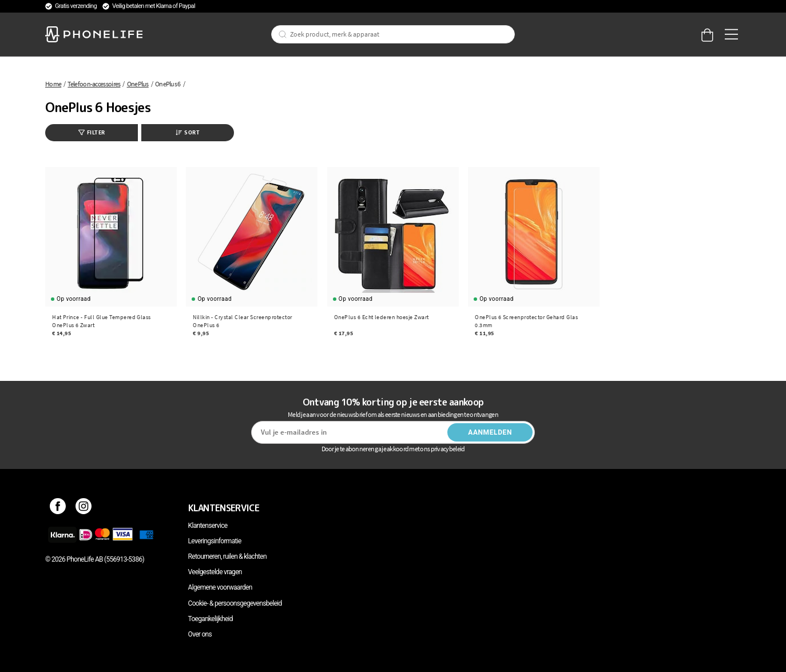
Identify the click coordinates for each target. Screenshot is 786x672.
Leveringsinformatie (215, 541)
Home (53, 84)
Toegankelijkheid (211, 619)
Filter (92, 132)
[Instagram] (84, 508)
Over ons (200, 634)
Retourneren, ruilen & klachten (227, 556)
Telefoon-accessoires (94, 84)
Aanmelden (490, 432)
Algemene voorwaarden (220, 587)
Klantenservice (208, 526)
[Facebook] (58, 508)
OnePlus (138, 84)
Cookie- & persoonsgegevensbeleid (235, 603)
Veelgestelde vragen (215, 572)
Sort (188, 132)
